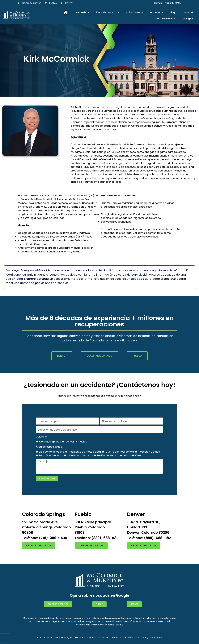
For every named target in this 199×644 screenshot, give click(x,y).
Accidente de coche (52, 452)
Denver (70, 442)
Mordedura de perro (80, 455)
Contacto (187, 12)
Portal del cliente (165, 19)
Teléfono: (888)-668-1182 (96, 538)
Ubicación (42, 437)
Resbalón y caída (149, 452)
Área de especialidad (49, 447)
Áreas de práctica (108, 12)
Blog (172, 12)
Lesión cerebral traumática (114, 455)
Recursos (156, 12)
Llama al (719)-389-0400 (168, 3)
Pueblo (83, 442)
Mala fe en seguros (51, 455)
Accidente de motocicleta (85, 452)
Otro (138, 455)
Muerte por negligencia (120, 452)
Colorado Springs (50, 442)
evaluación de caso (108, 279)
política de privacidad (123, 638)
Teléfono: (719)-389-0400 (45, 538)
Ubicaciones (134, 12)
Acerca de (82, 12)
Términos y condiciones (149, 638)
